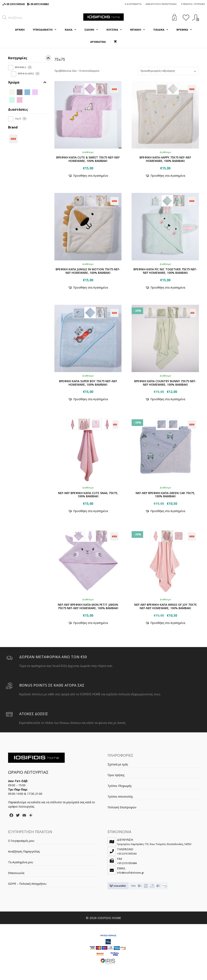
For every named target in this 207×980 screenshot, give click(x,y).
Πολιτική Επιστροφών (122, 807)
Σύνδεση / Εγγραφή (193, 4)
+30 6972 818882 (39, 4)
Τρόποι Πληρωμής (120, 786)
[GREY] (20, 92)
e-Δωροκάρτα (133, 4)
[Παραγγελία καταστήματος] (168, 71)
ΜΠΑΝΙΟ (140, 30)
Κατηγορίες (30, 59)
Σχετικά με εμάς (118, 764)
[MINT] (12, 100)
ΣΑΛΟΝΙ (93, 30)
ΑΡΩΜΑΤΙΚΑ (98, 42)
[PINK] (20, 100)
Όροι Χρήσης (116, 775)
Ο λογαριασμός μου (21, 841)
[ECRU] (12, 92)
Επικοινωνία (16, 873)
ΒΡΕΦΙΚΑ (186, 30)
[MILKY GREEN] (35, 100)
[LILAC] (35, 92)
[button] (88, 176)
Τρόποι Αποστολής (120, 797)
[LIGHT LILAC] (27, 100)
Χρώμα (27, 82)
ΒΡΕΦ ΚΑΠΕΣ (26, 74)
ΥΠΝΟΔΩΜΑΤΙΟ (47, 30)
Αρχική (20, 30)
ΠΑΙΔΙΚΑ (163, 30)
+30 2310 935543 (15, 4)
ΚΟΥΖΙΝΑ (116, 30)
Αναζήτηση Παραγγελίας (161, 4)
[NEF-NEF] (13, 138)
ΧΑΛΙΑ (73, 30)
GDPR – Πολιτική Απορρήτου (27, 884)
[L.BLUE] (27, 92)
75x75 (18, 119)
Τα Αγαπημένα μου (21, 862)
